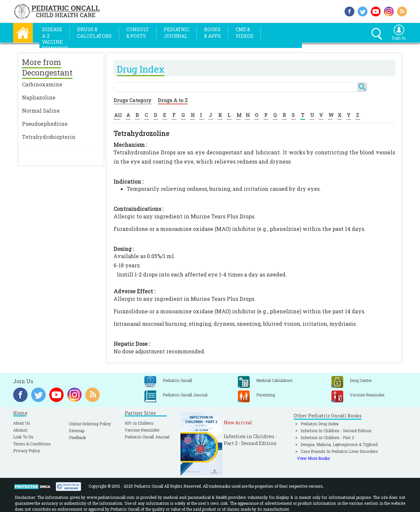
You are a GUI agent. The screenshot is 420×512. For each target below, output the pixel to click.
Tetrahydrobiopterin (49, 137)
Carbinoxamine (42, 84)
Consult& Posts (138, 33)
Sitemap (77, 431)
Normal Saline (41, 111)
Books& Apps (212, 33)
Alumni (20, 430)
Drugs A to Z (173, 100)
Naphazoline (39, 97)
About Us (22, 423)
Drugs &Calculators (94, 33)
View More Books (314, 458)
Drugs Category (132, 100)
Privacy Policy (27, 451)
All (118, 115)
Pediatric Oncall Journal (147, 437)
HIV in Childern (139, 423)
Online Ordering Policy (90, 424)
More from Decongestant (47, 67)
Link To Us (23, 437)
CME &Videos (244, 33)
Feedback (77, 437)
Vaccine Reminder (142, 430)
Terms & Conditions (32, 444)
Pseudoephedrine (45, 124)
